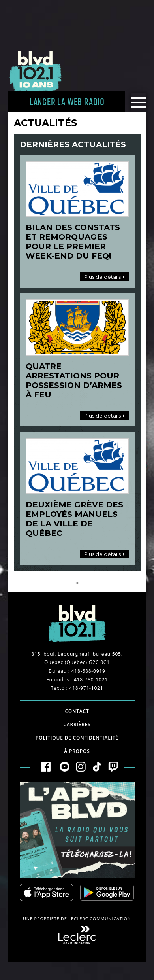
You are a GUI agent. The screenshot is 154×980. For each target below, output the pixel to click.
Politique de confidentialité (77, 738)
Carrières (77, 724)
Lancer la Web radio (67, 101)
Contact (77, 711)
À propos (77, 751)
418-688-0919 (88, 671)
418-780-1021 (91, 680)
